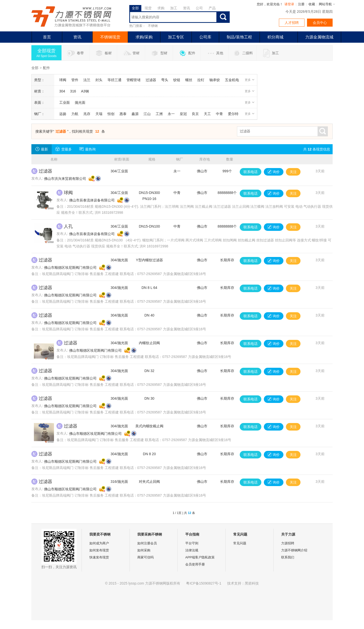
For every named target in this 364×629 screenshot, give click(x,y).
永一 (171, 114)
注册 (301, 4)
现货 (148, 8)
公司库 (205, 37)
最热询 (87, 149)
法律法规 (192, 550)
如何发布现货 (99, 550)
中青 (219, 114)
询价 (274, 172)
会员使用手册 (195, 564)
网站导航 (325, 4)
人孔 (68, 226)
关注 (293, 172)
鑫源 (135, 114)
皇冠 (183, 114)
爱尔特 (233, 114)
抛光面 (80, 102)
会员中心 (320, 23)
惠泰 (123, 114)
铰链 (177, 80)
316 (73, 91)
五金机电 (232, 80)
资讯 (187, 8)
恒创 (111, 114)
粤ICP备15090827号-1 (204, 583)
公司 (199, 8)
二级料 (243, 53)
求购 (161, 8)
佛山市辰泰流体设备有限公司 (92, 200)
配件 (187, 53)
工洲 (159, 114)
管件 (75, 80)
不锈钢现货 (110, 37)
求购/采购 (144, 37)
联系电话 (251, 172)
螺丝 (189, 80)
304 (62, 91)
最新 (42, 149)
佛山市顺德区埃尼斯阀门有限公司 (70, 268)
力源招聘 (288, 543)
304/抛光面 (119, 260)
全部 (135, 8)
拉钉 (201, 80)
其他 (215, 53)
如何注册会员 (147, 543)
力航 (75, 114)
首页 (47, 37)
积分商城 (275, 37)
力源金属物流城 (319, 37)
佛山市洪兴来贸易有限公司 (65, 179)
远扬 (63, 114)
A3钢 (85, 91)
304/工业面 (119, 171)
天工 (207, 114)
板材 (103, 53)
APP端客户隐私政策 (200, 557)
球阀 (63, 80)
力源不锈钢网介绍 (294, 550)
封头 (99, 80)
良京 (195, 114)
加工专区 (176, 37)
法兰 (87, 80)
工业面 (65, 102)
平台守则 (192, 543)
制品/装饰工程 (239, 37)
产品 (212, 8)
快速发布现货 (99, 557)
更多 (250, 80)
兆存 (87, 114)
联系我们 (288, 557)
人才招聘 (292, 23)
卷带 (75, 53)
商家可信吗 (145, 557)
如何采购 (144, 550)
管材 (131, 53)
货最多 (64, 149)
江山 (147, 114)
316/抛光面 (119, 482)
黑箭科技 (252, 583)
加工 (174, 8)
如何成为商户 (99, 543)
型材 (159, 53)
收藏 (312, 4)
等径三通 (114, 80)
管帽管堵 (134, 80)
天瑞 (99, 114)
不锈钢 (153, 26)
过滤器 (151, 80)
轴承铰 (215, 80)
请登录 (289, 4)
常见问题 (240, 543)
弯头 (165, 80)
